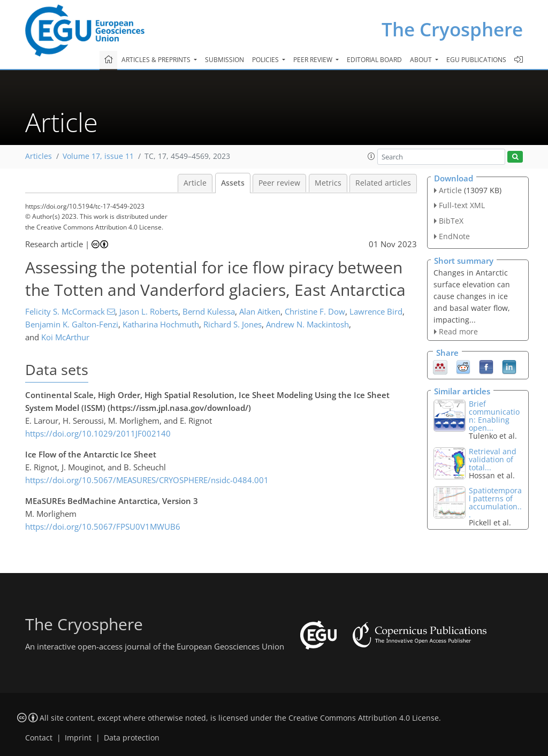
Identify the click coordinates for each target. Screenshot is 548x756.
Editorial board (374, 60)
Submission (224, 60)
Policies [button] (266, 60)
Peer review (279, 183)
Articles (39, 156)
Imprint (78, 738)
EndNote (454, 236)
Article (195, 183)
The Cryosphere (452, 29)
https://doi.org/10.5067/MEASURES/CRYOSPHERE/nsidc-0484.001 (147, 480)
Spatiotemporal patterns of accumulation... (495, 502)
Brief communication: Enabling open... (494, 416)
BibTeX (451, 221)
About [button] (422, 60)
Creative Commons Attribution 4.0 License (364, 718)
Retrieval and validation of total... (493, 459)
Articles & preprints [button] (157, 60)
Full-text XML (462, 205)
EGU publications (476, 60)
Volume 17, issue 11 (98, 156)
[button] (371, 156)
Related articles (383, 183)
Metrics (328, 183)
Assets (233, 183)
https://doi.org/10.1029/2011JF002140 (98, 433)
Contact (39, 738)
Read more (458, 331)
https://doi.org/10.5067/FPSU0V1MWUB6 (103, 526)
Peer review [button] (314, 60)
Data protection (132, 738)
